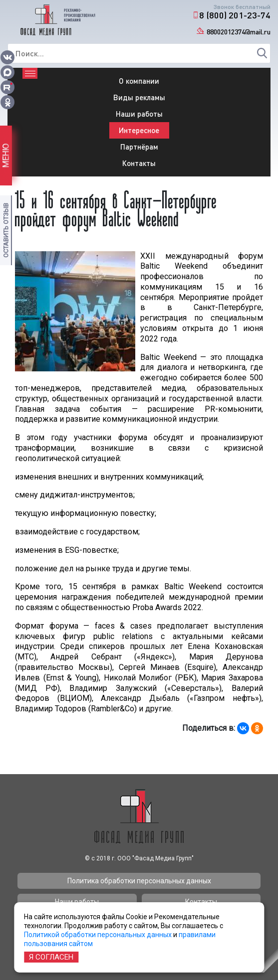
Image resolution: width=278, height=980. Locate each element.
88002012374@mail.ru (239, 32)
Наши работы (139, 114)
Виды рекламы (139, 97)
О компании (139, 81)
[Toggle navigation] (30, 73)
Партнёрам (139, 147)
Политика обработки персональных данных (139, 881)
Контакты (139, 163)
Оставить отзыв (6, 230)
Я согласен (51, 957)
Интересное (139, 130)
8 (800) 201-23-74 (235, 15)
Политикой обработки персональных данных (98, 935)
